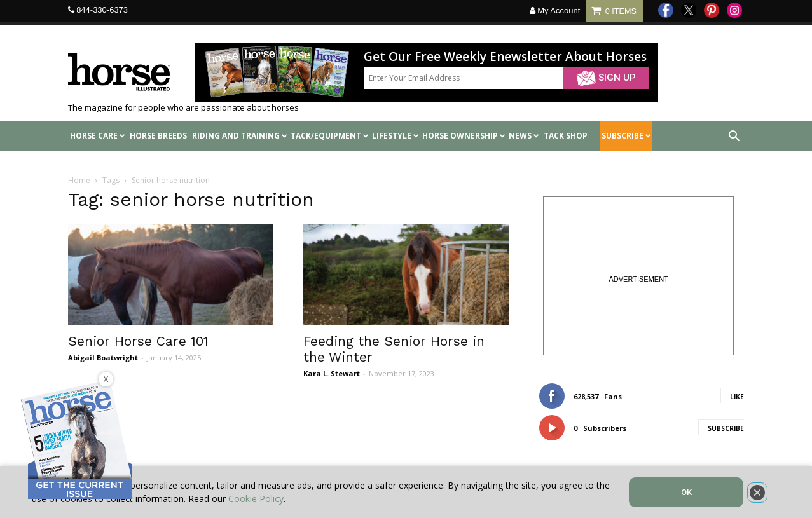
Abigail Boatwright (103, 358)
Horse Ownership (464, 136)
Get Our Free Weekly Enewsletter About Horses (505, 57)
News (524, 136)
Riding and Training (240, 136)
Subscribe (726, 428)
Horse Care (98, 136)
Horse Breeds (158, 136)
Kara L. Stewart (332, 373)
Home (79, 180)
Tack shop (566, 136)
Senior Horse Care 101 (138, 341)
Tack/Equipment (330, 136)
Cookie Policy (256, 499)
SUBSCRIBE (626, 136)
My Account (555, 10)
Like (737, 397)
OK (686, 492)
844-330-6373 (102, 10)
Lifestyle (396, 136)
